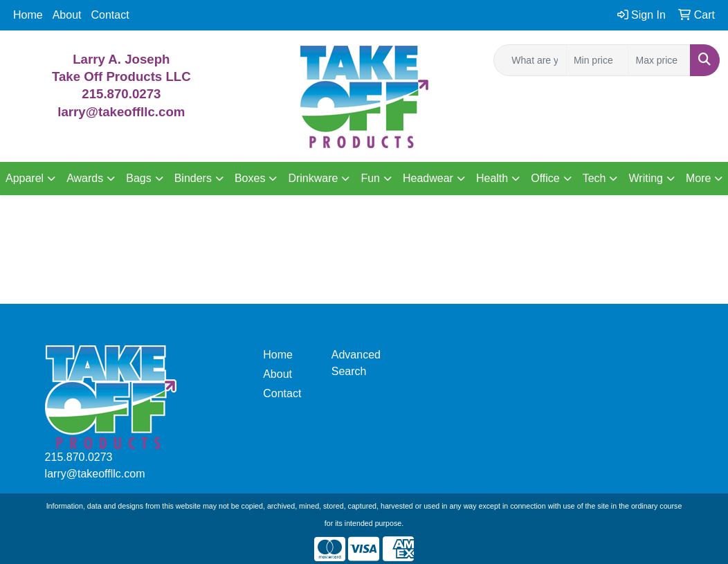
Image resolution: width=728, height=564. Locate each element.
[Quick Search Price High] (659, 60)
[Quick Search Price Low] (598, 60)
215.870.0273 (121, 94)
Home (28, 15)
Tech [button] (594, 178)
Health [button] (492, 178)
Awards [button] (85, 178)
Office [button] (545, 178)
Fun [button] (370, 178)
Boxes (250, 178)
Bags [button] (138, 178)
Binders (193, 178)
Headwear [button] (428, 178)
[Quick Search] (530, 60)
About (67, 15)
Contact (110, 15)
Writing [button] (646, 178)
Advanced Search (356, 363)
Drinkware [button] (313, 178)
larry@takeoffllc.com (95, 474)
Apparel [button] (25, 178)
